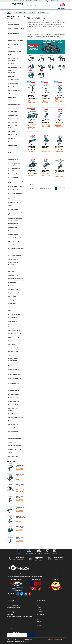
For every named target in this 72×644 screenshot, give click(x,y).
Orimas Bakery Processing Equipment (15, 170)
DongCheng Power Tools (15, 293)
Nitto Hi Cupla (12, 345)
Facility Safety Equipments (15, 194)
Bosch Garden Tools (13, 174)
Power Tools (11, 149)
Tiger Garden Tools (13, 289)
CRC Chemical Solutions (14, 67)
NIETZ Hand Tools (13, 122)
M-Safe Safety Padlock (14, 142)
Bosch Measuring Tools (14, 414)
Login (60, 9)
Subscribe (31, 635)
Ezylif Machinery (13, 282)
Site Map (39, 610)
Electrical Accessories (14, 352)
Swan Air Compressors (14, 275)
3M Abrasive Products (14, 314)
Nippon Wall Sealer (13, 115)
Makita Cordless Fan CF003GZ (60, 95)
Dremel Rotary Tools (13, 384)
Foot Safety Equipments (14, 435)
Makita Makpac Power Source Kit (16, 198)
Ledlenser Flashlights (14, 44)
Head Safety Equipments (15, 439)
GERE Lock (11, 206)
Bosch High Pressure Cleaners (14, 409)
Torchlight (11, 64)
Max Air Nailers (12, 297)
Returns (39, 608)
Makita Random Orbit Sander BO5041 (20, 476)
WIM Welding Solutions (14, 80)
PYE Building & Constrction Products (15, 127)
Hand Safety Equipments (15, 446)
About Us (39, 604)
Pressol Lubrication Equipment (13, 264)
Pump (10, 48)
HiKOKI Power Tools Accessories (13, 59)
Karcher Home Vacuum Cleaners (14, 370)
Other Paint (11, 94)
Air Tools (11, 101)
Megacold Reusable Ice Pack (16, 417)
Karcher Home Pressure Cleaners (15, 365)
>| (64, 189)
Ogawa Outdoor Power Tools (16, 279)
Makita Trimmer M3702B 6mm (46, 122)
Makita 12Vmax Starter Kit (32, 122)
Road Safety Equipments (14, 449)
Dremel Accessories (14, 398)
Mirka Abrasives (13, 321)
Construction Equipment (14, 238)
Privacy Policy (10, 642)
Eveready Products (13, 87)
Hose (10, 153)
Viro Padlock (12, 131)
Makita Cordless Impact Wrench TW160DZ (20, 538)
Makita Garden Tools (14, 428)
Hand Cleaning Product (14, 105)
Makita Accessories (13, 432)
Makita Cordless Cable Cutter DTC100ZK (46, 95)
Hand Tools (11, 311)
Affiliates (39, 622)
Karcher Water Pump (14, 34)
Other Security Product (14, 135)
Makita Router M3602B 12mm (46, 147)
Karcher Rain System (14, 401)
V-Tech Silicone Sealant (14, 334)
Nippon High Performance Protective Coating (15, 219)
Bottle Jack (11, 55)
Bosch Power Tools (13, 405)
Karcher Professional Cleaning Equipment (14, 24)
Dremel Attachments (14, 394)
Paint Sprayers (12, 98)
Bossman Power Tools (14, 190)
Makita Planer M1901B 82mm (32, 171)
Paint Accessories (13, 160)
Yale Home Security (13, 348)
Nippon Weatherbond (14, 231)
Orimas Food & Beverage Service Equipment (15, 164)
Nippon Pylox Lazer (13, 234)
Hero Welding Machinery (15, 245)
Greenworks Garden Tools (15, 186)
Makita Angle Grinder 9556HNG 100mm (20, 465)
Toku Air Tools (12, 304)
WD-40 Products (12, 453)
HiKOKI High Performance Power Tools (15, 72)
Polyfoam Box (12, 138)
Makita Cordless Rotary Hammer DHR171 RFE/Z (20, 486)
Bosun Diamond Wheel (14, 337)
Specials (39, 624)
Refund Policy (26, 642)
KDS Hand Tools (12, 341)
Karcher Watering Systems (15, 375)
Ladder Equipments (13, 178)
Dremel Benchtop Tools (14, 391)
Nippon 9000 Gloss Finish (15, 224)
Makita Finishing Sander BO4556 (20, 527)
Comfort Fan (11, 286)
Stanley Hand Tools (13, 456)
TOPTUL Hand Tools (13, 252)
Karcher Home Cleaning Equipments (15, 379)
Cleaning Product (13, 146)
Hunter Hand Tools (13, 259)
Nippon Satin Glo (13, 227)
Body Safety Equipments (14, 442)
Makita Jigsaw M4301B (19, 497)
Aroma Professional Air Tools (16, 249)
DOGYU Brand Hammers (14, 256)
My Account (40, 611)
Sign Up (65, 9)
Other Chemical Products (15, 330)
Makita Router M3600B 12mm (59, 147)
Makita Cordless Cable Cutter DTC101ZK (32, 95)
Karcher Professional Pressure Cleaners (14, 360)
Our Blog (39, 625)
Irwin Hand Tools (13, 307)
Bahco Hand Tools (13, 318)
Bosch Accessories (13, 421)
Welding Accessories (14, 242)
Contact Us (40, 606)
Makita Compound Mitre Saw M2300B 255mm (20, 518)
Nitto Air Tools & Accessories (16, 41)
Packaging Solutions (14, 300)
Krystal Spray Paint (13, 355)
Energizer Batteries (13, 210)
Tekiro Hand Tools (13, 83)
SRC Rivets (11, 272)
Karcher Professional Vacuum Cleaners (16, 29)
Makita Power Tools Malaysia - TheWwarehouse (24, 13)
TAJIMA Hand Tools (13, 119)
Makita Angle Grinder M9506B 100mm (20, 508)
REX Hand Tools (12, 268)
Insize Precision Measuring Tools (15, 326)
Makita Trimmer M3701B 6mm (60, 122)
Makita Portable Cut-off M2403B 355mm (60, 172)
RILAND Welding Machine (15, 51)
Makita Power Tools (43, 13)
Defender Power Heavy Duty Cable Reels (16, 182)
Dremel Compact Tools (14, 387)
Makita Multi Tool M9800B (31, 147)
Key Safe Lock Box (13, 202)
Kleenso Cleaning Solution (15, 91)
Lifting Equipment (13, 156)
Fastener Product (13, 112)
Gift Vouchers (40, 620)
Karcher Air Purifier (13, 37)
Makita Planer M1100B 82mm (46, 171)
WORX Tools (11, 76)
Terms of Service (18, 642)
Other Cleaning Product (14, 108)
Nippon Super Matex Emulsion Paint (16, 214)
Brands (39, 618)
